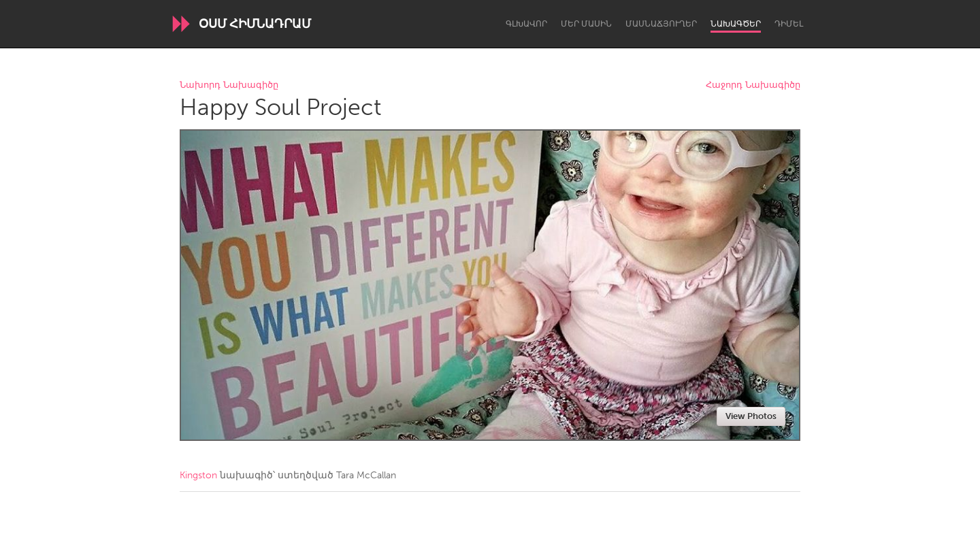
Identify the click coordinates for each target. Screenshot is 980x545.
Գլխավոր (526, 24)
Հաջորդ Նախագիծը (753, 85)
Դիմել (789, 24)
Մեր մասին (586, 24)
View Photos (751, 416)
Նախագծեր (736, 24)
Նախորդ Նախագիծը (229, 85)
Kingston (198, 475)
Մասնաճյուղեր (661, 24)
